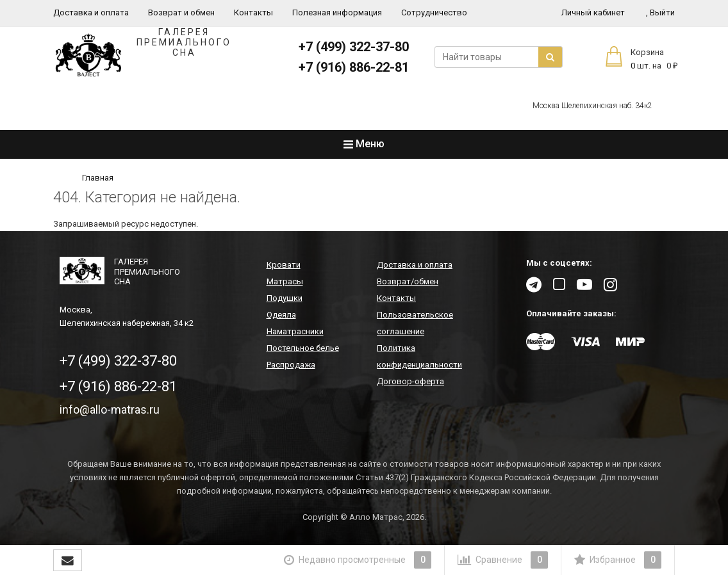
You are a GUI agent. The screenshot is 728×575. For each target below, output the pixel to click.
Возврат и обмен (181, 12)
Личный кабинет (593, 12)
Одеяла (281, 315)
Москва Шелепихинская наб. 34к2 (592, 106)
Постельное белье (303, 348)
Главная (98, 178)
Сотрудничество (434, 12)
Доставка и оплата (91, 12)
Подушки (285, 298)
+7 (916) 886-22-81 (354, 67)
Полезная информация (337, 12)
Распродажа (291, 365)
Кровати (284, 265)
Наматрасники (295, 331)
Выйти (660, 12)
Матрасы (285, 281)
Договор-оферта (410, 381)
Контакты (253, 12)
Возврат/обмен (408, 281)
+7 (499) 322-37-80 (354, 47)
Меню (364, 144)
